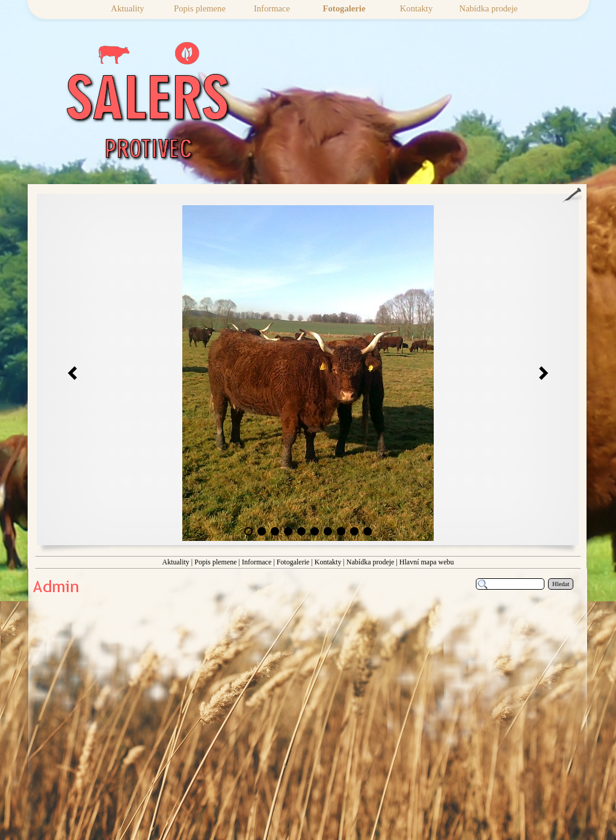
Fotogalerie (293, 562)
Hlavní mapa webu (427, 562)
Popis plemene (215, 562)
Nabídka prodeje (371, 562)
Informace (257, 562)
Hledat (561, 584)
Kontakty (328, 562)
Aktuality (175, 562)
